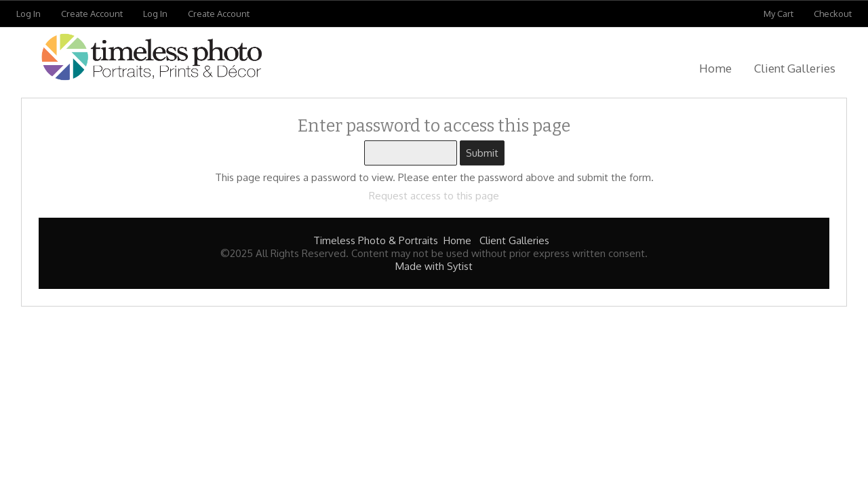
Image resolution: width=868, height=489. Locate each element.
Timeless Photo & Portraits (376, 240)
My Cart (780, 14)
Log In (28, 14)
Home (715, 68)
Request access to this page (434, 196)
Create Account (92, 14)
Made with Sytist (434, 266)
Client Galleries (795, 68)
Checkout (833, 14)
